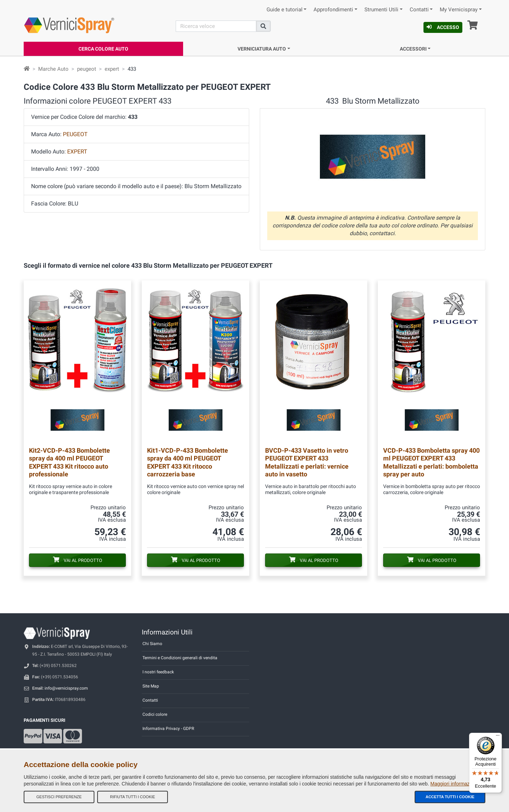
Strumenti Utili (381, 10)
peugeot (87, 69)
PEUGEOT (75, 134)
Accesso (443, 27)
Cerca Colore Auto (103, 49)
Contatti (419, 10)
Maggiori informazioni (454, 784)
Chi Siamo (152, 644)
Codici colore (155, 714)
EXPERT (77, 152)
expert (112, 69)
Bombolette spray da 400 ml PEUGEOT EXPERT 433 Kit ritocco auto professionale (69, 462)
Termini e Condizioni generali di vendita (180, 658)
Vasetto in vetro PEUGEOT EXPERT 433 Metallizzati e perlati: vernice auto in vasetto (307, 462)
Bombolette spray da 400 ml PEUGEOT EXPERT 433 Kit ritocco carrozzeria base (188, 462)
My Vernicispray (459, 10)
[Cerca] (216, 26)
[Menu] (498, 737)
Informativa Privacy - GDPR (168, 729)
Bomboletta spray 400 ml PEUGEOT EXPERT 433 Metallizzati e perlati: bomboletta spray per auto (431, 462)
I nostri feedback (158, 672)
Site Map (151, 686)
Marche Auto (53, 69)
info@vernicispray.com (66, 688)
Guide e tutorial (285, 10)
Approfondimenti (333, 10)
